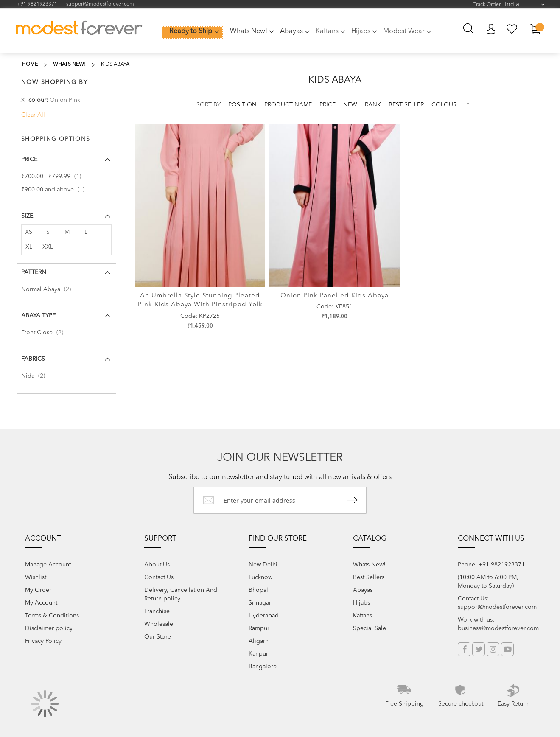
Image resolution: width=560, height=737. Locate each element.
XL (29, 247)
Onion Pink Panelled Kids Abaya (335, 296)
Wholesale (159, 624)
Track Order (487, 5)
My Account (491, 29)
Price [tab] (29, 160)
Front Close (45, 333)
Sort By (209, 105)
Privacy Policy (43, 641)
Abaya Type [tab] (38, 316)
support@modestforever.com (100, 4)
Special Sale (370, 628)
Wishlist (36, 577)
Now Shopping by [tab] (55, 82)
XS (29, 232)
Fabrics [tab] (33, 359)
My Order (38, 590)
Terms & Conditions (52, 616)
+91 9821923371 (37, 4)
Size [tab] (27, 216)
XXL (48, 247)
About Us (157, 565)
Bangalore (263, 667)
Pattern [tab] (34, 272)
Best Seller (407, 105)
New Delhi (263, 565)
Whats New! (69, 64)
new (351, 105)
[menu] (301, 35)
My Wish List (512, 29)
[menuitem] (192, 32)
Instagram (493, 649)
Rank (374, 105)
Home (30, 64)
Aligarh (259, 641)
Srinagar (260, 603)
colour (444, 105)
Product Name (289, 105)
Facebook (464, 649)
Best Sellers (369, 577)
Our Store (158, 637)
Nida (36, 376)
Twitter (479, 649)
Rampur (259, 628)
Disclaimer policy (49, 628)
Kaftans (363, 616)
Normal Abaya (49, 289)
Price (328, 105)
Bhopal (258, 590)
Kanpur (258, 654)
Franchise (157, 611)
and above (55, 190)
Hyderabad (264, 616)
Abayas (363, 590)
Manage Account (48, 565)
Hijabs (361, 603)
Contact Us (159, 577)
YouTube (507, 649)
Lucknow (260, 577)
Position (243, 105)
